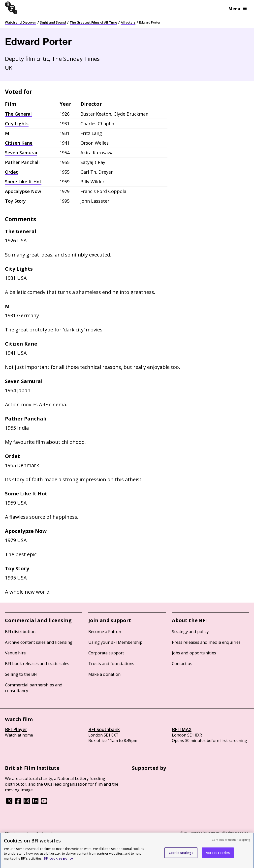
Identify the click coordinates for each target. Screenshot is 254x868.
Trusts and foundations (111, 663)
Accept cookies (218, 855)
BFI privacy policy (19, 833)
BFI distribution (20, 631)
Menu (238, 9)
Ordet (11, 172)
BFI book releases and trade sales (37, 663)
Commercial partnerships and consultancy (34, 688)
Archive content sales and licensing (39, 642)
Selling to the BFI (21, 674)
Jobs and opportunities (194, 653)
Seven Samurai (21, 153)
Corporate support (106, 653)
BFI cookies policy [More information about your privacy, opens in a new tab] (58, 861)
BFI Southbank (104, 729)
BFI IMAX (182, 729)
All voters (128, 22)
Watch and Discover (21, 22)
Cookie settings (181, 855)
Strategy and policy (190, 631)
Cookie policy (46, 833)
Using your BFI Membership (115, 642)
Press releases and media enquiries (206, 642)
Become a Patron (105, 631)
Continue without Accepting (231, 842)
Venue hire (15, 653)
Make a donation (104, 674)
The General (18, 114)
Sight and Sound (53, 22)
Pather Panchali (22, 162)
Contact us (182, 663)
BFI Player (16, 729)
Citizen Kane (19, 143)
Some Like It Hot (23, 182)
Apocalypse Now (23, 191)
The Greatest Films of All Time (93, 22)
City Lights (17, 124)
